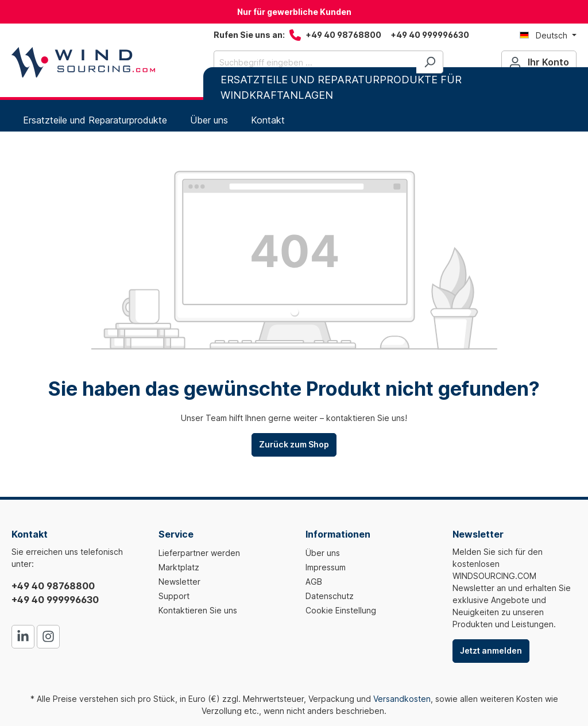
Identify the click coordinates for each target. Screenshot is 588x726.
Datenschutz (330, 596)
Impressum (326, 567)
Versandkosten (402, 699)
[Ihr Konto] (539, 62)
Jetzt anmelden (491, 650)
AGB (314, 582)
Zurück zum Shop (294, 444)
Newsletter (179, 582)
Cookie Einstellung (341, 610)
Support (174, 596)
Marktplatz (179, 567)
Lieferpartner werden (199, 553)
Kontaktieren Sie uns (198, 610)
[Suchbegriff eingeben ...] (315, 62)
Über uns (323, 553)
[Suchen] (430, 62)
